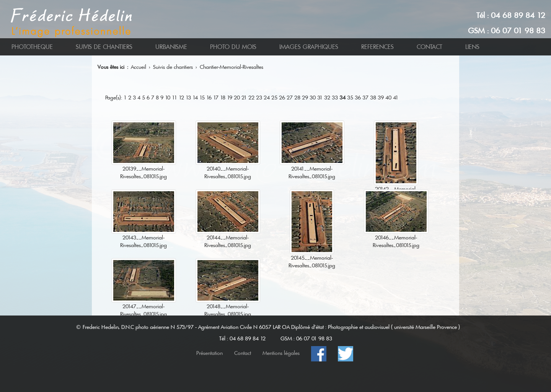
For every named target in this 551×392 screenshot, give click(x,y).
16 (209, 98)
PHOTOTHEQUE (32, 47)
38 (373, 98)
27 (290, 98)
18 (223, 98)
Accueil (139, 67)
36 (358, 98)
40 (388, 98)
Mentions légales (281, 353)
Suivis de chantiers (173, 67)
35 (350, 98)
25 (274, 98)
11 (174, 98)
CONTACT (430, 47)
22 (251, 98)
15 (202, 98)
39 (381, 98)
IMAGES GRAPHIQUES (309, 47)
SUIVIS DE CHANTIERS (104, 47)
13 (188, 98)
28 (297, 98)
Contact (243, 353)
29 (305, 98)
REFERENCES (377, 47)
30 (313, 98)
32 (327, 98)
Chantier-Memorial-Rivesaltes (231, 67)
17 (216, 98)
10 (168, 98)
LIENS (472, 47)
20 (237, 98)
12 (181, 98)
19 (230, 98)
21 (244, 98)
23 (259, 98)
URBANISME (171, 47)
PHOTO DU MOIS (233, 47)
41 (396, 98)
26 (282, 98)
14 (195, 98)
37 (365, 98)
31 (320, 98)
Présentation (209, 353)
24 (267, 98)
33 (335, 98)
